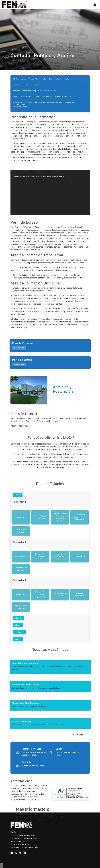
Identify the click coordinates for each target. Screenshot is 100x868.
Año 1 (17, 495)
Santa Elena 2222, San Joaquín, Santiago (25, 847)
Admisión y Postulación (63, 389)
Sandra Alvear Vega (22, 722)
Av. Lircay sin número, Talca (20, 844)
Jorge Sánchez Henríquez (25, 663)
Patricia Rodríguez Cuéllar (25, 685)
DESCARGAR (19, 348)
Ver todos (81, 735)
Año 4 (17, 639)
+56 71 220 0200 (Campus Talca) (23, 835)
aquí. (27, 426)
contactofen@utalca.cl (19, 841)
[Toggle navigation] (95, 5)
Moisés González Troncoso (26, 703)
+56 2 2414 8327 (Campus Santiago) (24, 838)
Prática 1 (19, 632)
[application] (50, 193)
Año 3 (17, 625)
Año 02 (18, 618)
